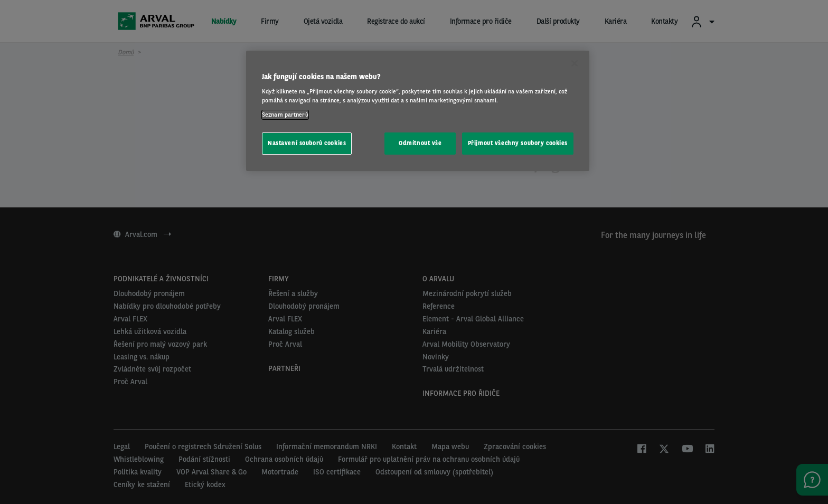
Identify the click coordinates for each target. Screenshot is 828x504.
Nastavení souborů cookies (307, 143)
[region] (418, 111)
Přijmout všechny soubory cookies (518, 143)
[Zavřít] (575, 63)
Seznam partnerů (285, 115)
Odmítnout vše (420, 143)
